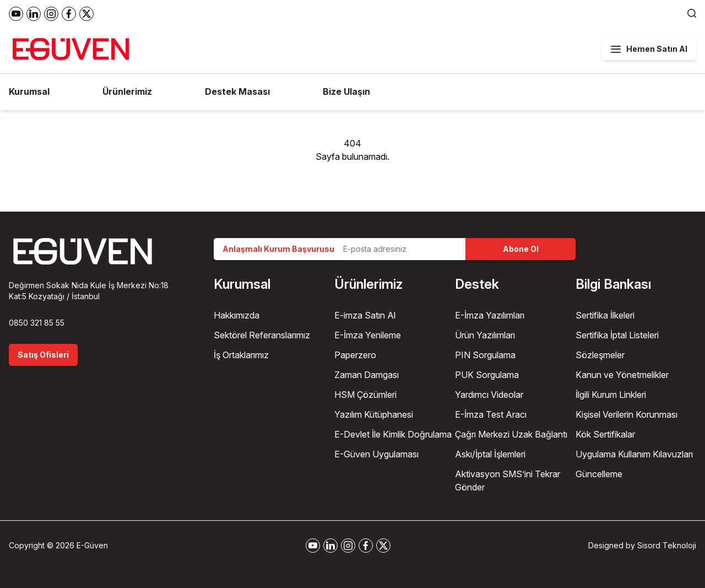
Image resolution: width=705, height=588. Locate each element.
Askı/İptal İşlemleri (490, 454)
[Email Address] (400, 249)
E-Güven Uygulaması (376, 454)
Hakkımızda (237, 315)
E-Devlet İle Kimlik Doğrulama (393, 434)
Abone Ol (521, 249)
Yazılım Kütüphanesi (374, 414)
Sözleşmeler (600, 355)
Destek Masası (237, 91)
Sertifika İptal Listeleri (617, 335)
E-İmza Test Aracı (491, 414)
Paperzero (355, 355)
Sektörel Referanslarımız (262, 335)
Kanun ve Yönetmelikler (622, 375)
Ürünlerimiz (127, 91)
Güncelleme (599, 474)
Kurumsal (29, 91)
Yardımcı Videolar (489, 395)
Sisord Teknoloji (667, 545)
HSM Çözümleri (365, 395)
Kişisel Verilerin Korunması (627, 414)
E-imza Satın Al (365, 315)
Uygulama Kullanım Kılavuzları (634, 454)
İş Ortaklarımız (241, 355)
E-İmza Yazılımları (490, 315)
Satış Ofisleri (43, 355)
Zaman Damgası (367, 375)
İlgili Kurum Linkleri (611, 395)
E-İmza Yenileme (368, 335)
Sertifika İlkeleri (605, 315)
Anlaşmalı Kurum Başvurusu (278, 249)
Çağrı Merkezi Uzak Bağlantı (511, 434)
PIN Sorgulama (485, 355)
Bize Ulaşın (346, 91)
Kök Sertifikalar (605, 434)
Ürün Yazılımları (485, 335)
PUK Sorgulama (487, 375)
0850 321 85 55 (37, 323)
